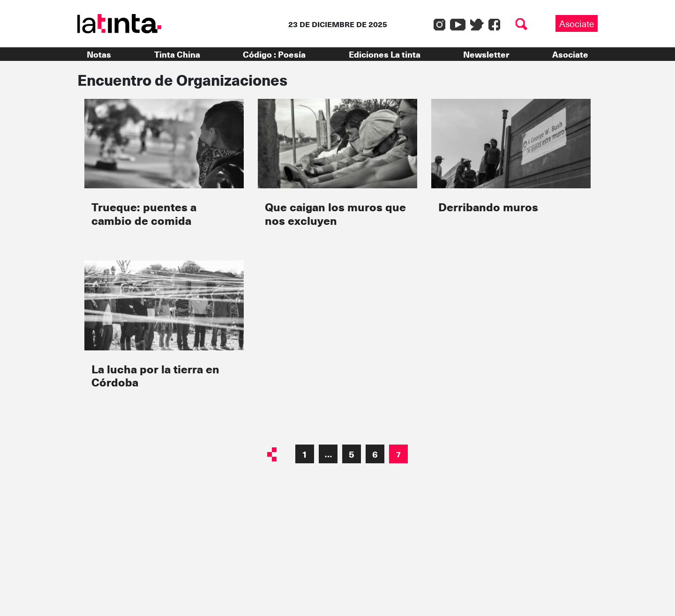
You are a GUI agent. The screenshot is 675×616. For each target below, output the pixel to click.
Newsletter (486, 54)
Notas (99, 54)
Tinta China (177, 54)
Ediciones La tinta (385, 54)
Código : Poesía (274, 54)
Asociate (577, 23)
